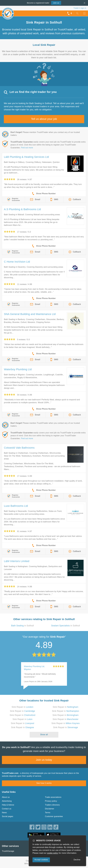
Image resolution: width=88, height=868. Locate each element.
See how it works (44, 783)
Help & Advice (8, 805)
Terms (48, 813)
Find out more (27, 148)
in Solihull (23, 626)
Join (56, 3)
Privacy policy (51, 801)
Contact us (7, 809)
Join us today (44, 760)
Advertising (7, 801)
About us (6, 797)
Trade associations (53, 797)
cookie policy (53, 853)
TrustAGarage (8, 851)
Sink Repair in (22, 707)
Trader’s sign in (80, 8)
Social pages (8, 816)
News (4, 813)
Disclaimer (50, 809)
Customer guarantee (54, 816)
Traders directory (52, 805)
